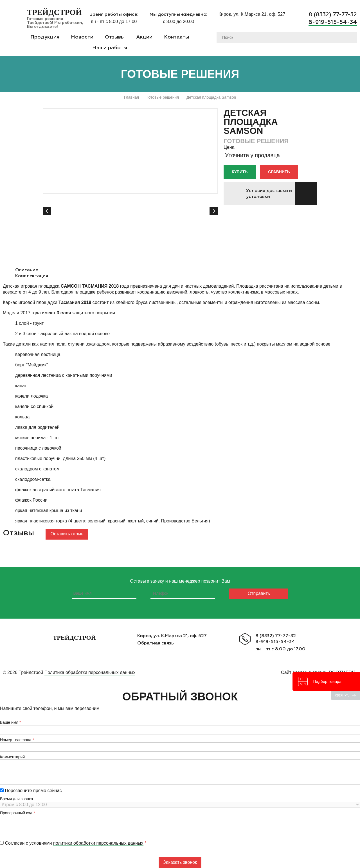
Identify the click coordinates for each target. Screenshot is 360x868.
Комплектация (32, 276)
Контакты (176, 37)
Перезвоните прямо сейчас (31, 791)
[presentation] (43, 826)
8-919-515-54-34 (333, 22)
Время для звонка (16, 799)
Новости (82, 37)
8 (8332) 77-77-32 (333, 14)
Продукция (45, 37)
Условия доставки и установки (269, 193)
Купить (240, 172)
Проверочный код (16, 813)
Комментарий (12, 757)
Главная (131, 97)
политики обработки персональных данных (98, 843)
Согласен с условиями (72, 843)
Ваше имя (9, 722)
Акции (144, 37)
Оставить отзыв (67, 534)
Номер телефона (16, 740)
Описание (27, 270)
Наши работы (110, 48)
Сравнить (279, 172)
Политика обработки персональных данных (90, 672)
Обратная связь (156, 643)
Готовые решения (163, 97)
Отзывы (115, 37)
